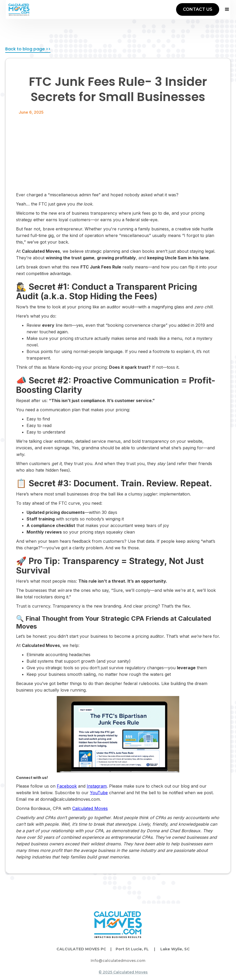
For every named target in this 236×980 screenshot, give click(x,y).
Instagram (97, 786)
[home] (19, 9)
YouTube (99, 793)
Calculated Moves (90, 808)
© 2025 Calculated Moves (123, 972)
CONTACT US (198, 9)
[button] (225, 9)
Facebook (67, 786)
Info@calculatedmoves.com (118, 961)
